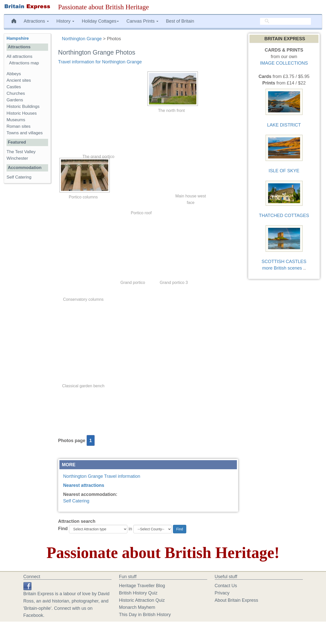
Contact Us (226, 586)
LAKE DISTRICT (284, 125)
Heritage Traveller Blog (142, 586)
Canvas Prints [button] (142, 21)
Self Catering (76, 501)
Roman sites (19, 126)
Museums (16, 120)
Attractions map (24, 63)
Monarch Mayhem (137, 607)
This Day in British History (145, 615)
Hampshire (18, 38)
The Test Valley (21, 152)
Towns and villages (25, 133)
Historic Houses (22, 113)
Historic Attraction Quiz (142, 600)
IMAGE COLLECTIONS (284, 63)
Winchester (17, 158)
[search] (285, 21)
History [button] (65, 21)
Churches (16, 93)
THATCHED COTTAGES (284, 216)
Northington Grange (82, 39)
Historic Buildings (23, 106)
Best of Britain (180, 21)
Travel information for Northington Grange (100, 62)
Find (63, 529)
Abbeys (14, 74)
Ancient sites (19, 80)
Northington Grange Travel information (102, 476)
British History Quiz (138, 593)
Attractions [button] (36, 21)
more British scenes (282, 268)
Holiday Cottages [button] (100, 21)
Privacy (222, 593)
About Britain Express (237, 600)
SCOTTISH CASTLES (284, 262)
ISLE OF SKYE (284, 171)
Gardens (15, 100)
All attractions (20, 56)
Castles (14, 87)
